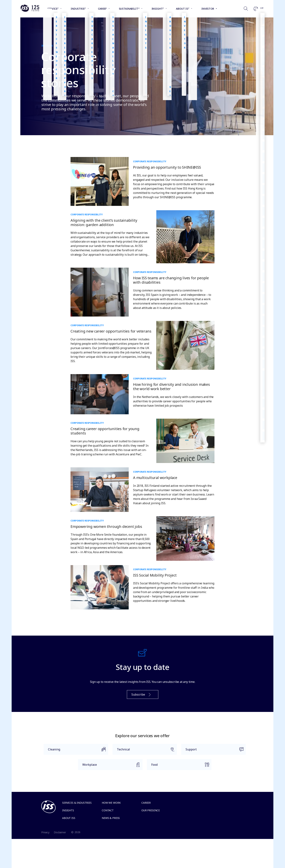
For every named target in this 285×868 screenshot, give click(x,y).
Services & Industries (77, 803)
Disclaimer (60, 832)
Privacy (45, 832)
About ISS (69, 818)
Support (212, 751)
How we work (111, 803)
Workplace (109, 766)
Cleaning (75, 751)
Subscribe (142, 695)
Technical (144, 751)
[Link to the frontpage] (30, 11)
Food (178, 766)
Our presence (151, 810)
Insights (68, 810)
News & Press (111, 818)
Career (146, 803)
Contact (108, 810)
